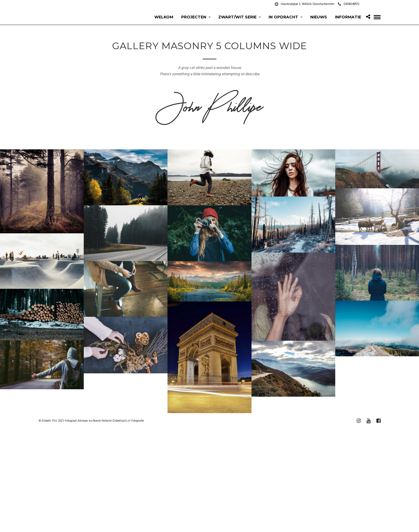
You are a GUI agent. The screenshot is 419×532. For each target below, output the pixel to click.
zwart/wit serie (237, 17)
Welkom (164, 17)
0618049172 (349, 4)
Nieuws (319, 17)
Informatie (348, 17)
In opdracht (283, 17)
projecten (194, 17)
